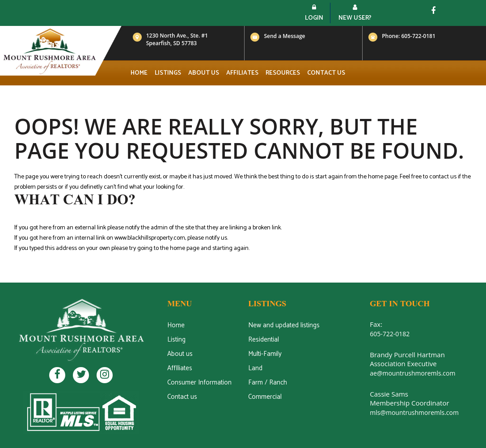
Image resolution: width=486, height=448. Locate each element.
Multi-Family (265, 354)
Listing (176, 340)
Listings (168, 73)
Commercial (265, 397)
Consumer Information (199, 382)
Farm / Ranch (268, 382)
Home (139, 73)
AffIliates (180, 368)
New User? (355, 14)
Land (255, 368)
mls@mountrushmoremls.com (414, 412)
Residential (264, 340)
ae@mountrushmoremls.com (412, 373)
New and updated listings (284, 325)
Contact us (326, 73)
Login (314, 14)
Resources (283, 73)
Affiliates (242, 73)
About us (204, 73)
